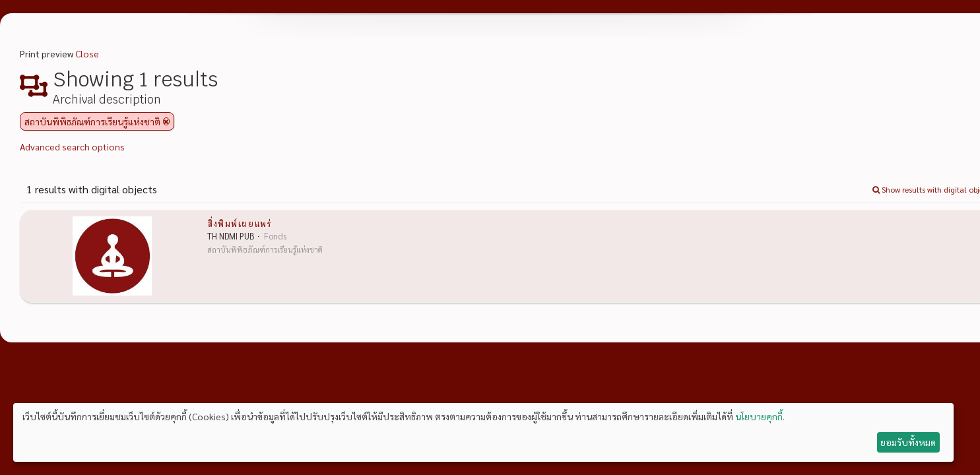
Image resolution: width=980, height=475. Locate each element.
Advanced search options (72, 146)
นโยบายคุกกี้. (760, 416)
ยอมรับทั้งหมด (908, 442)
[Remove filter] (166, 121)
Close (87, 53)
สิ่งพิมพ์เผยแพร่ (239, 223)
